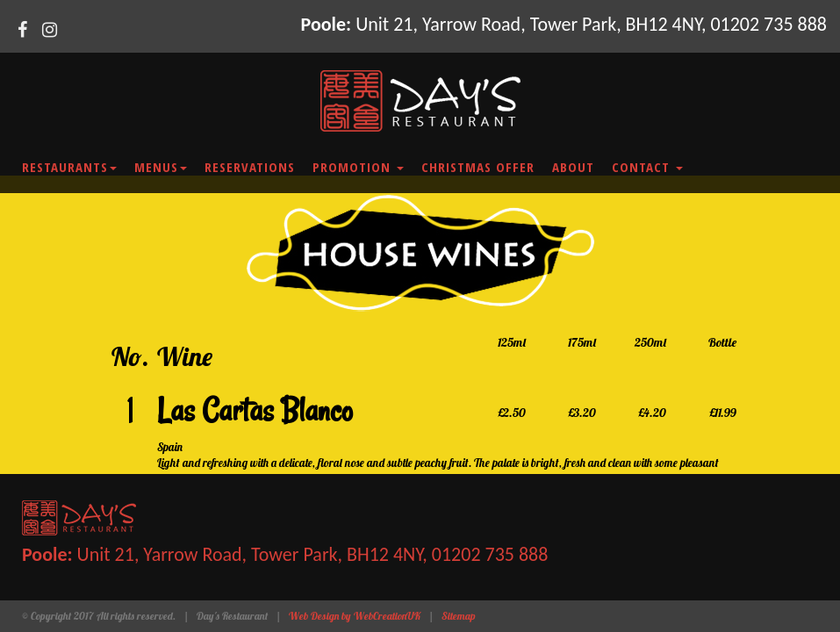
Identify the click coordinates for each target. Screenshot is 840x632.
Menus (161, 167)
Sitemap (459, 616)
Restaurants (69, 167)
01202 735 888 (768, 24)
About (573, 167)
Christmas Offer (478, 167)
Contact (647, 167)
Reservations (250, 167)
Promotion (358, 167)
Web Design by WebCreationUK (355, 616)
